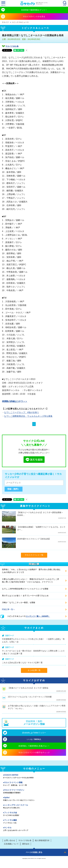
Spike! (34, 799)
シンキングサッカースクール (34, 807)
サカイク (5, 22)
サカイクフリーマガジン (34, 792)
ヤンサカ (34, 829)
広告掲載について (11, 844)
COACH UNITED (34, 776)
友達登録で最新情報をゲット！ (34, 10)
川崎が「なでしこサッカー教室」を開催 (19, 602)
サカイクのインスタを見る (34, 17)
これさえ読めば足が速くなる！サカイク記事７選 (22, 663)
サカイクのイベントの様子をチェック (34, 752)
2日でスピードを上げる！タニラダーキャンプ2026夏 (30, 697)
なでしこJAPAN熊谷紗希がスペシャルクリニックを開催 (25, 589)
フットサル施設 (34, 822)
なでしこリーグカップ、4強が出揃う (22, 412)
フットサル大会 (34, 814)
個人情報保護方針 (42, 840)
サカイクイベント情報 (34, 784)
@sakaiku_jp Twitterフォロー (34, 733)
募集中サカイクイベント (35, 506)
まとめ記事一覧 (34, 670)
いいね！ (34, 739)
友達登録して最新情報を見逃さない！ (34, 746)
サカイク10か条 (12, 46)
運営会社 (26, 844)
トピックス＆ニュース (20, 22)
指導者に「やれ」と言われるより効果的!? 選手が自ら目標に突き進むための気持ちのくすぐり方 (31, 571)
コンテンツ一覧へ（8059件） (38, 616)
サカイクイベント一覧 (34, 555)
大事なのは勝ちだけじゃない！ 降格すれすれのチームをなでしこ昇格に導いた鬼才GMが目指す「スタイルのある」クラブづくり (31, 580)
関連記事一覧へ (8, 609)
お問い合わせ (10, 840)
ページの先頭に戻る (34, 852)
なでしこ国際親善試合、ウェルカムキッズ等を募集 (28, 416)
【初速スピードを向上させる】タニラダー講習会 (28, 688)
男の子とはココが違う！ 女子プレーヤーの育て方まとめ (25, 596)
